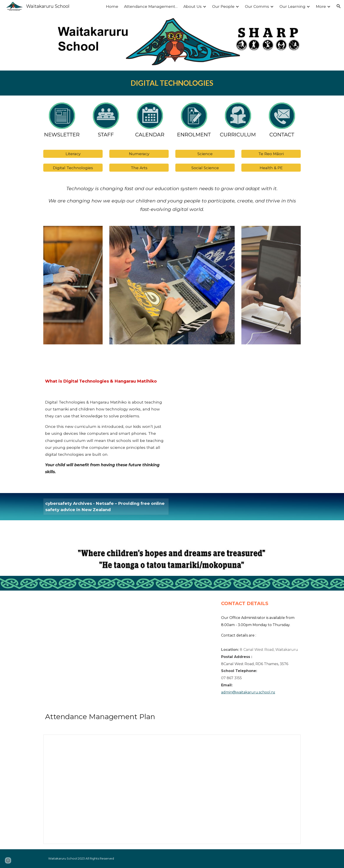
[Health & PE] (271, 168)
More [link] (321, 6)
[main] (172, 83)
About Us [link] (193, 6)
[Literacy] (73, 154)
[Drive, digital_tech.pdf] (238, 423)
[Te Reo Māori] (271, 154)
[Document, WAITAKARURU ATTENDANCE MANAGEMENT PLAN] (172, 789)
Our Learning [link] (292, 6)
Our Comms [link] (257, 6)
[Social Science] (205, 168)
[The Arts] (139, 168)
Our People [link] (223, 6)
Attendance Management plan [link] (151, 6)
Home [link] (112, 6)
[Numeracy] (139, 154)
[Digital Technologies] (73, 168)
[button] (339, 6)
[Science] (205, 154)
